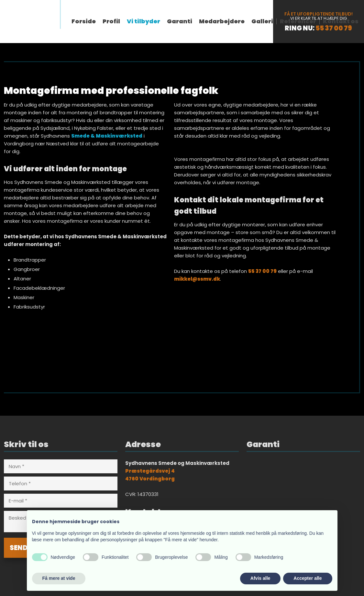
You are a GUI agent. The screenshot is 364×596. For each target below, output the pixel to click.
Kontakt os (341, 21)
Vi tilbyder (143, 21)
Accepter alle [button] (308, 578)
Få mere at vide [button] (59, 578)
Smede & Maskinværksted (107, 136)
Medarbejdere (222, 21)
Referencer (298, 21)
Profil (111, 21)
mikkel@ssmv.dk (197, 279)
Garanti (180, 21)
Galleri (262, 21)
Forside (84, 21)
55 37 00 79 (334, 28)
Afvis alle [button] (260, 578)
